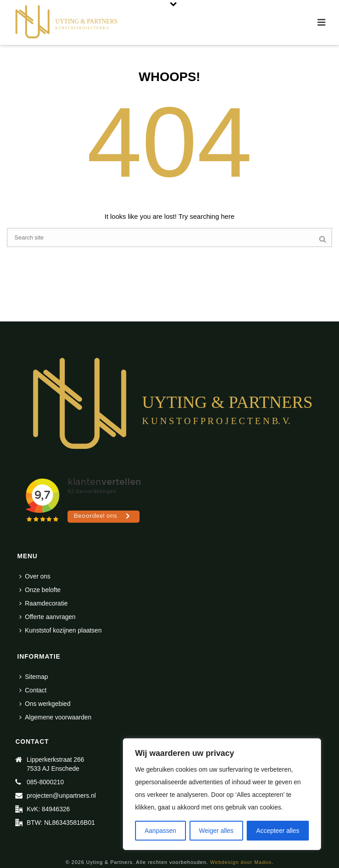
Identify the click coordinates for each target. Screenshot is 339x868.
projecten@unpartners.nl (61, 796)
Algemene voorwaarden (55, 717)
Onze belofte (40, 590)
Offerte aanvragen (47, 617)
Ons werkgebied (45, 704)
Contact (33, 690)
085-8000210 (45, 782)
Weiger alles (216, 831)
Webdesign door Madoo (241, 862)
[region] (222, 794)
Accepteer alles (278, 831)
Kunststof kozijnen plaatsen (60, 630)
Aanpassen (160, 831)
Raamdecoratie (43, 603)
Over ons (35, 576)
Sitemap (34, 677)
